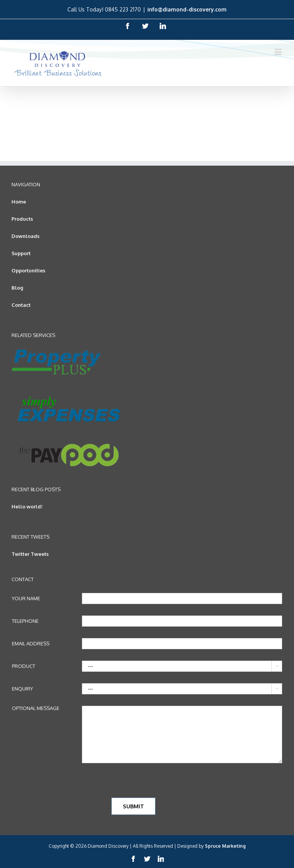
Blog (17, 288)
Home (19, 202)
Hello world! (27, 506)
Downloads (25, 236)
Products (22, 219)
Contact (21, 305)
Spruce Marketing (225, 846)
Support (21, 253)
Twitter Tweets (30, 554)
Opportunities (28, 270)
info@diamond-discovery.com (187, 9)
